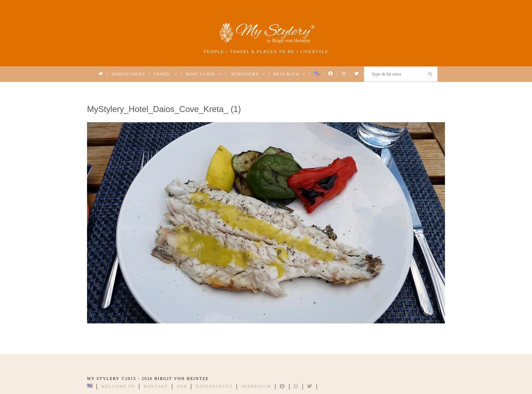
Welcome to (118, 386)
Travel (165, 74)
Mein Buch (290, 74)
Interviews (248, 74)
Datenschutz (214, 386)
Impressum (256, 386)
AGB (182, 386)
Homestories (129, 74)
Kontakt (156, 386)
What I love (204, 74)
